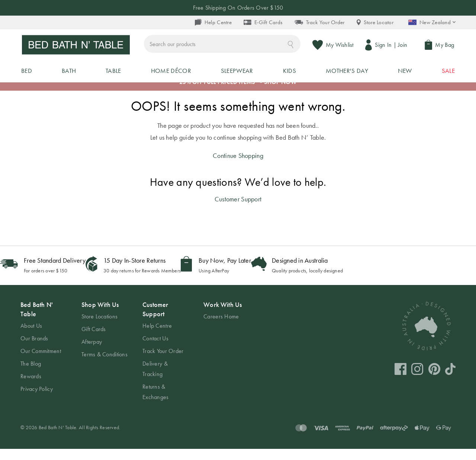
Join (404, 46)
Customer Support (238, 210)
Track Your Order (319, 22)
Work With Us (223, 316)
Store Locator (375, 22)
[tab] (44, 358)
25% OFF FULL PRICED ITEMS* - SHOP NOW (238, 93)
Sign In (385, 46)
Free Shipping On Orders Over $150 (238, 8)
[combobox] (257, 46)
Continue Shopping (238, 167)
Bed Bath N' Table (37, 320)
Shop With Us (100, 316)
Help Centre (213, 22)
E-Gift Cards (263, 22)
